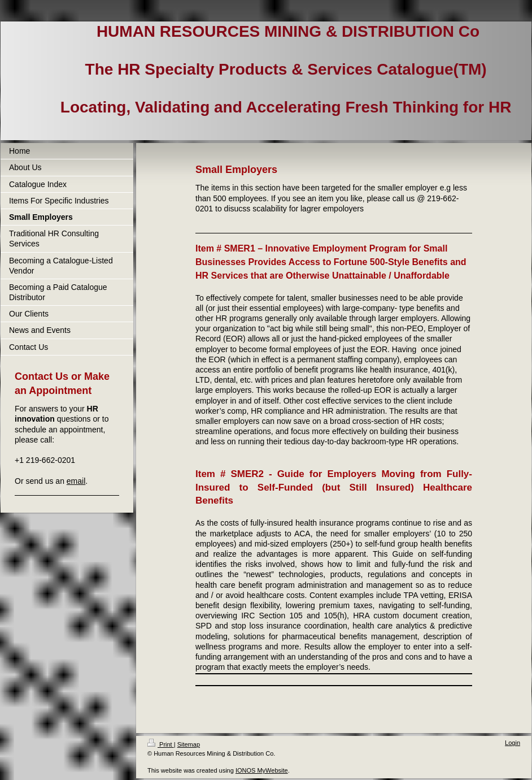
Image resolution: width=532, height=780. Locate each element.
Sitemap (189, 744)
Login (513, 743)
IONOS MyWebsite (262, 770)
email (76, 481)
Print (161, 744)
